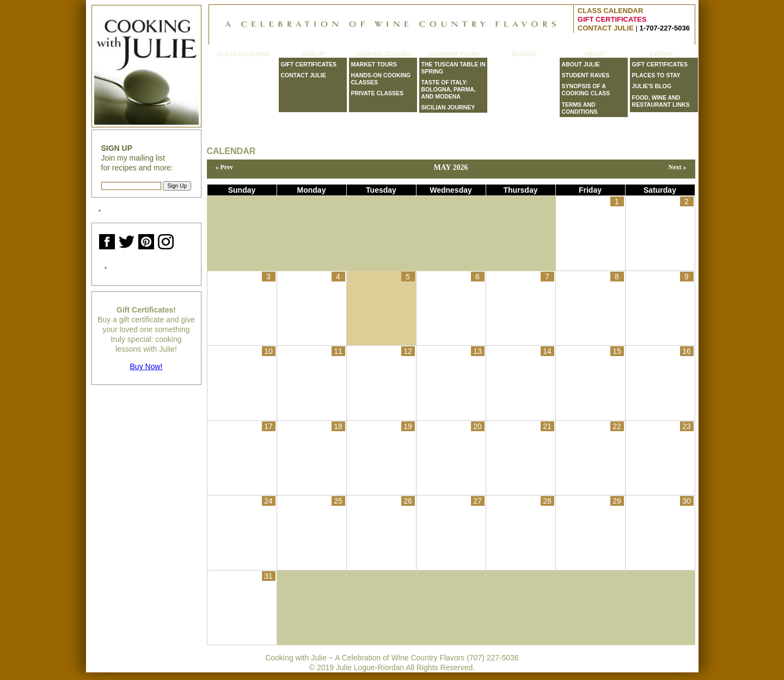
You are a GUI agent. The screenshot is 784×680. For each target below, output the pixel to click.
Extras (661, 54)
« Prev (225, 167)
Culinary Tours (454, 54)
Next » (678, 167)
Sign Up (313, 54)
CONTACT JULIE (606, 28)
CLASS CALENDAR (611, 11)
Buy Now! (146, 366)
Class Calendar (243, 54)
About (594, 54)
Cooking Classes (384, 54)
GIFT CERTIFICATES (612, 19)
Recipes (524, 54)
